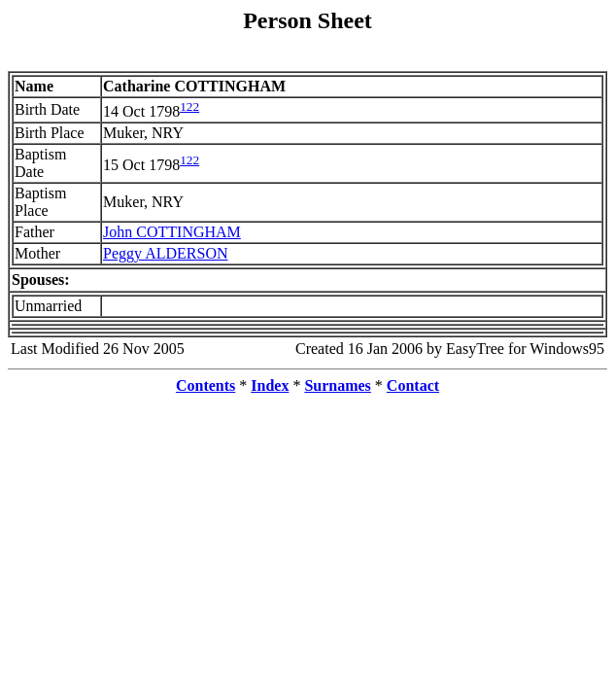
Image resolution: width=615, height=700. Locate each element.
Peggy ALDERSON (165, 253)
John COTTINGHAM (172, 232)
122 (189, 106)
